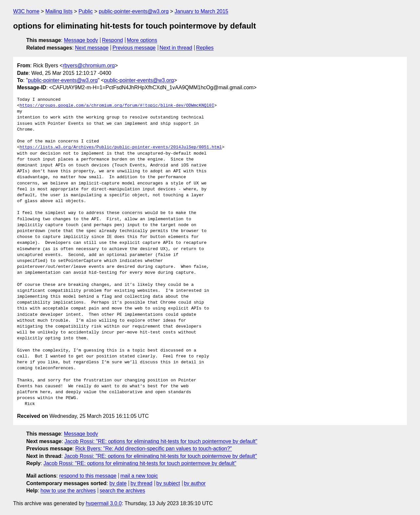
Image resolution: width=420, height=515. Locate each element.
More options (142, 40)
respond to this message (88, 476)
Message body (81, 40)
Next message (92, 48)
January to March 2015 (201, 11)
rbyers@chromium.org (89, 65)
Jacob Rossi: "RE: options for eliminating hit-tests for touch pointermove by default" (161, 441)
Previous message (134, 48)
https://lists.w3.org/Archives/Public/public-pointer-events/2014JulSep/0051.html (121, 147)
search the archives (123, 491)
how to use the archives (68, 491)
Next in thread (176, 48)
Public (86, 11)
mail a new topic (139, 476)
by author (195, 483)
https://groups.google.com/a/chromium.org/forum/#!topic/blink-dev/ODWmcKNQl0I (117, 106)
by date (118, 483)
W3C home (26, 11)
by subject (168, 483)
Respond (113, 40)
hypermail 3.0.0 (104, 503)
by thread (142, 483)
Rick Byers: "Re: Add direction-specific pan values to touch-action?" (153, 449)
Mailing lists (59, 11)
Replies (205, 48)
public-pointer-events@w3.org (134, 11)
